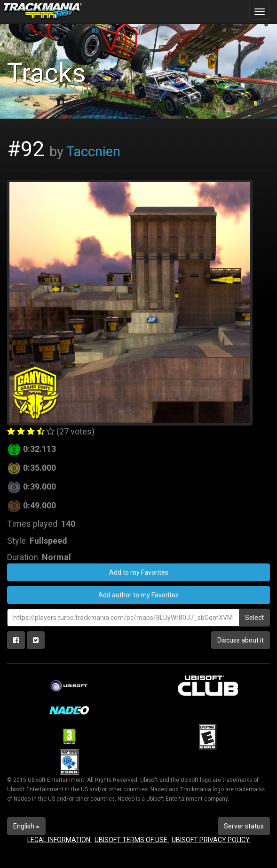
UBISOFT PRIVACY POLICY (211, 840)
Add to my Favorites (139, 572)
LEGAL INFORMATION (59, 840)
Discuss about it (241, 640)
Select (254, 618)
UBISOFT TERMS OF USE (132, 840)
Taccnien (93, 152)
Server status (244, 826)
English (26, 826)
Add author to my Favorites (138, 595)
